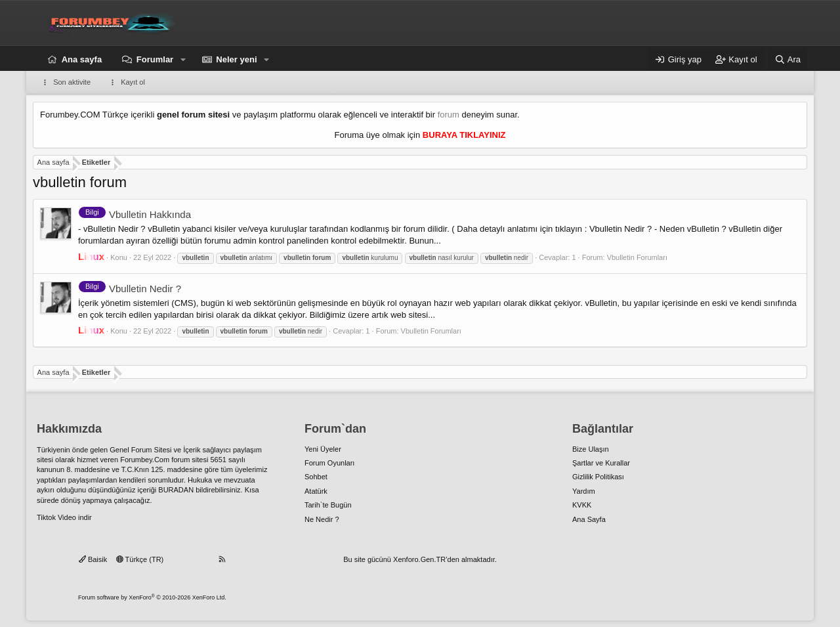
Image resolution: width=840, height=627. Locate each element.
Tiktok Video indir (64, 517)
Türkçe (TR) (140, 559)
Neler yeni (236, 59)
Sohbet (316, 477)
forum (449, 115)
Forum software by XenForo (152, 597)
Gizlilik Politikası (598, 477)
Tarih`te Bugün (328, 505)
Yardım (584, 491)
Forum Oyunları (329, 463)
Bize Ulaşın (591, 449)
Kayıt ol (133, 82)
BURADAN (176, 490)
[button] (183, 60)
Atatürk (316, 491)
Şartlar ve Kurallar (601, 463)
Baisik (93, 559)
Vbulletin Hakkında (135, 214)
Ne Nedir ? (322, 519)
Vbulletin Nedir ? (130, 289)
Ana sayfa (82, 59)
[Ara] (787, 60)
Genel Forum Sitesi (140, 450)
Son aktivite (72, 82)
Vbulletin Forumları (637, 257)
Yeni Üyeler (323, 449)
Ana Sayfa (589, 519)
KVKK (582, 505)
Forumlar (155, 59)
